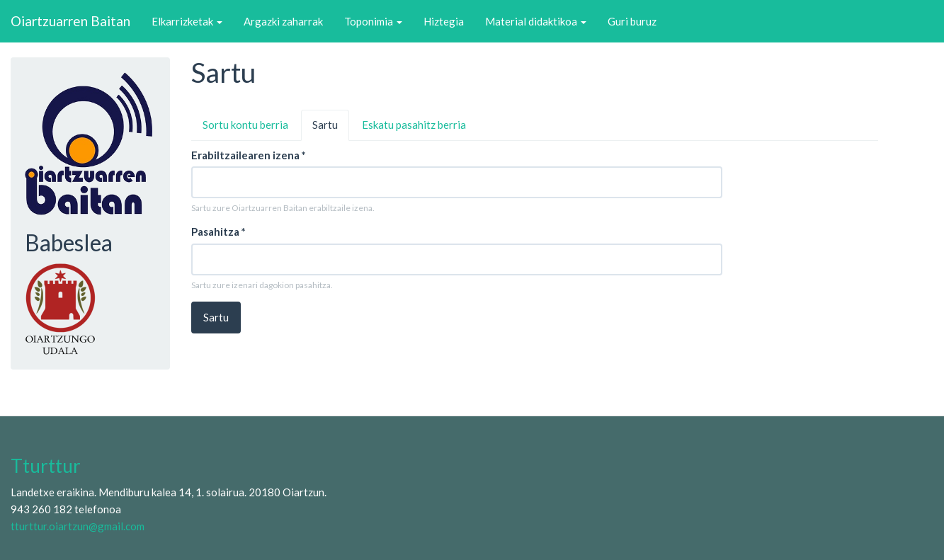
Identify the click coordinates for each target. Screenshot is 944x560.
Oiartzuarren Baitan (70, 21)
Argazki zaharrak (283, 21)
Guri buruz (632, 21)
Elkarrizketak (187, 21)
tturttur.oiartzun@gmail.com (78, 526)
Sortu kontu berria (245, 125)
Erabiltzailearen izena (249, 155)
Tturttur (46, 466)
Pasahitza (218, 232)
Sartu (331, 129)
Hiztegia (444, 21)
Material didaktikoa (536, 21)
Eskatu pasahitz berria (414, 125)
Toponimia (373, 21)
